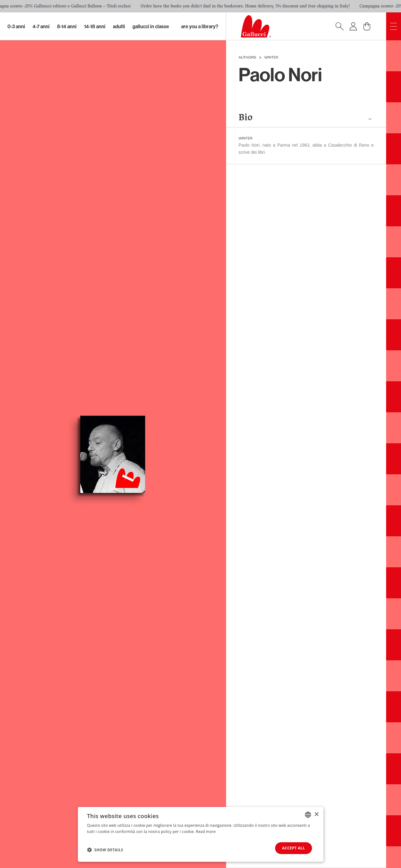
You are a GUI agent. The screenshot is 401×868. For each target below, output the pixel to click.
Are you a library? (200, 26)
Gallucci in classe (151, 26)
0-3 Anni (16, 26)
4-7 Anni (41, 26)
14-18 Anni (95, 26)
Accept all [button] (293, 848)
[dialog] (201, 834)
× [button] (316, 814)
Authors (247, 58)
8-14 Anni (67, 26)
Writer (271, 58)
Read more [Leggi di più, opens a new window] (206, 831)
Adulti (119, 26)
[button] (105, 850)
